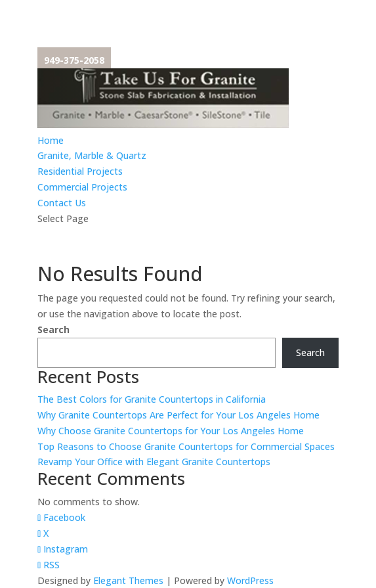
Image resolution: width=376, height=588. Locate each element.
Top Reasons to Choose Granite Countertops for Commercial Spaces (186, 446)
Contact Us (62, 203)
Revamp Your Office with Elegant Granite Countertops (154, 462)
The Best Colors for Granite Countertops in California (152, 399)
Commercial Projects (82, 187)
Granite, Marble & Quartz (92, 155)
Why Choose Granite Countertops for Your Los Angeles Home (171, 431)
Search (53, 329)
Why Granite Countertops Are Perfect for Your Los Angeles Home (178, 415)
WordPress (250, 580)
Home (51, 140)
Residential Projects (80, 171)
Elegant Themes (128, 580)
